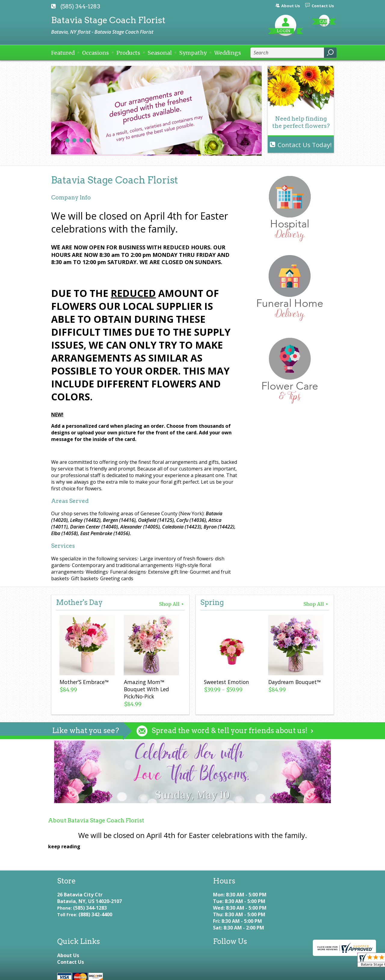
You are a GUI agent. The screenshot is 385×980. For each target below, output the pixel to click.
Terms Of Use (72, 973)
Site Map (210, 973)
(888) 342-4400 (95, 921)
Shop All (172, 604)
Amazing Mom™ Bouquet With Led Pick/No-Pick (146, 690)
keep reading (64, 846)
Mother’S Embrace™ (83, 683)
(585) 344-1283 (80, 6)
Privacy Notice (115, 973)
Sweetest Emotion (226, 683)
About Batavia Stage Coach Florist (96, 820)
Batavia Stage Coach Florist (108, 20)
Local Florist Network (166, 973)
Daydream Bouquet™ (294, 683)
